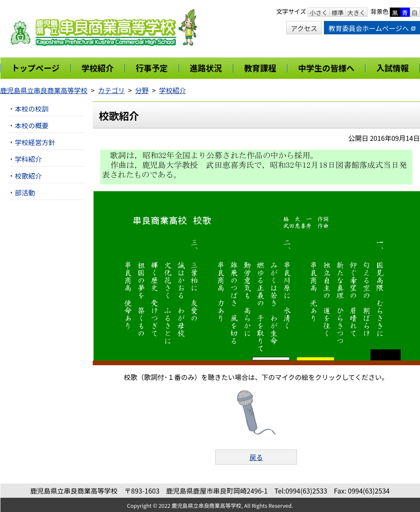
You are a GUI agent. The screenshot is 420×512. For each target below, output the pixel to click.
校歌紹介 (29, 176)
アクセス (304, 28)
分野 (142, 90)
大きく (356, 12)
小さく (319, 12)
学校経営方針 (35, 142)
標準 (338, 12)
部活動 (25, 192)
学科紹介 (29, 159)
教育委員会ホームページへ (372, 28)
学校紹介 (172, 90)
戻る (256, 457)
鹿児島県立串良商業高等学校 (44, 90)
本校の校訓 (32, 109)
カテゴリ (111, 90)
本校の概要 (32, 125)
